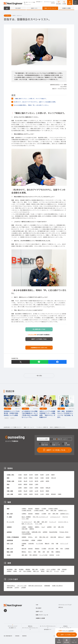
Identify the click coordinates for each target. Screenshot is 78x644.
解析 (47, 510)
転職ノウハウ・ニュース (50, 8)
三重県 (36, 484)
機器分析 (47, 543)
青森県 (25, 475)
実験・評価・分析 (44, 537)
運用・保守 (44, 522)
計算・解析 (51, 549)
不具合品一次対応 (64, 532)
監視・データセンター (27, 524)
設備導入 (37, 527)
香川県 (42, 491)
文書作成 (52, 555)
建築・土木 (10, 549)
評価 (53, 543)
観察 (23, 545)
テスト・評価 (25, 519)
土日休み (17, 587)
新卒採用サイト (39, 2)
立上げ (43, 527)
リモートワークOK (22, 586)
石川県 (31, 481)
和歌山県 (48, 488)
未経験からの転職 (66, 8)
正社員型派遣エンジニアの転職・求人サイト (13, 427)
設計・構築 (37, 522)
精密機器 (28, 569)
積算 (57, 549)
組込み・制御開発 (26, 517)
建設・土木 (36, 571)
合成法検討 (31, 543)
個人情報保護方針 (8, 636)
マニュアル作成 (43, 555)
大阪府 (31, 488)
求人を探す (18, 8)
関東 (8, 478)
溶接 (44, 552)
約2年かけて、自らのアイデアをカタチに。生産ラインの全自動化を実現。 (35, 102)
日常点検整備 (25, 540)
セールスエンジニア (27, 522)
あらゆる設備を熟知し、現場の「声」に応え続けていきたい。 (32, 105)
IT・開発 (9, 517)
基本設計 (31, 509)
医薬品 (15, 571)
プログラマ (65, 517)
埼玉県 (36, 478)
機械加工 (24, 552)
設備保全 (32, 529)
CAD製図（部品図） (39, 510)
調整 (39, 552)
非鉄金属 (64, 569)
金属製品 (9, 571)
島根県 (20, 491)
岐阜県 (20, 484)
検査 (52, 552)
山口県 (36, 491)
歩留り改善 (25, 529)
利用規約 (17, 636)
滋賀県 (20, 488)
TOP (37, 605)
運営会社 (53, 3)
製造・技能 (10, 552)
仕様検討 (24, 509)
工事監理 (67, 549)
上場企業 (23, 587)
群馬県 (31, 478)
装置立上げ (61, 537)
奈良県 (42, 488)
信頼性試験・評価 (36, 532)
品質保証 (9, 532)
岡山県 (25, 491)
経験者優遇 (47, 586)
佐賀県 (25, 494)
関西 (8, 488)
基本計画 (24, 549)
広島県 (31, 491)
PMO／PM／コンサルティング (40, 517)
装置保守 (68, 537)
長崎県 (31, 494)
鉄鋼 (59, 569)
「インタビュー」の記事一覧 (42, 427)
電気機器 (21, 569)
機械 (8, 509)
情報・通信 (35, 569)
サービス (56, 571)
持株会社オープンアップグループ (65, 627)
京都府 (25, 488)
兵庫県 (36, 488)
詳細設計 (37, 509)
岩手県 (31, 475)
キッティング (53, 522)
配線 (35, 552)
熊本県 (36, 494)
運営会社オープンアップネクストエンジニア (30, 628)
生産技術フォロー (63, 510)
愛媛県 (47, 491)
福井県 (36, 481)
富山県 (25, 481)
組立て (30, 552)
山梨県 (42, 481)
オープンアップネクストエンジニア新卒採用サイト (48, 628)
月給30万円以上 (11, 586)
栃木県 (25, 478)
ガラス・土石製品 (51, 569)
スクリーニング (64, 543)
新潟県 (20, 481)
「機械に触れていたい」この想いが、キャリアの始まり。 (31, 99)
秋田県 (42, 475)
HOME (7, 8)
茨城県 (20, 478)
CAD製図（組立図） (27, 510)
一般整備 (33, 540)
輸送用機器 (10, 569)
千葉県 (42, 478)
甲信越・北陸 (10, 481)
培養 (57, 543)
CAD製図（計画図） (53, 509)
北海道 (20, 475)
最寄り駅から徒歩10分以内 (35, 586)
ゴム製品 (42, 569)
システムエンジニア (55, 517)
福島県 (53, 475)
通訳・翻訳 (25, 555)
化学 (20, 571)
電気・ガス (49, 571)
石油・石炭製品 (27, 571)
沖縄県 (59, 494)
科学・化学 (10, 544)
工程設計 (24, 527)
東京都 (47, 478)
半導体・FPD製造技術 (13, 537)
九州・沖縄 (10, 494)
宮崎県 (47, 494)
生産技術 (9, 527)
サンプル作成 (39, 543)
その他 (9, 555)
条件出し (31, 537)
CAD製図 (44, 509)
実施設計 (37, 549)
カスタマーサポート (63, 522)
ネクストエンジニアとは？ (50, 2)
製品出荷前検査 (53, 532)
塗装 (48, 552)
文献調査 (24, 543)
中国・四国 (10, 491)
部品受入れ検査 (26, 532)
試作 (49, 514)
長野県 (47, 481)
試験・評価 (53, 510)
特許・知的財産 (33, 555)
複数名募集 (10, 587)
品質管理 (45, 532)
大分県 (42, 494)
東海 (8, 484)
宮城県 (36, 475)
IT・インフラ (10, 522)
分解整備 (39, 540)
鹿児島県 (54, 494)
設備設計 (31, 527)
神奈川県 (54, 478)
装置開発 (24, 537)
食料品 (43, 571)
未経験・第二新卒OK (57, 586)
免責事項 (24, 636)
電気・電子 (10, 514)
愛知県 (31, 484)
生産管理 (49, 527)
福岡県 (20, 494)
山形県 (47, 475)
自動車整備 (10, 540)
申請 (61, 549)
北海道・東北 (10, 475)
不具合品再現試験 (26, 534)
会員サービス (34, 8)
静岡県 (25, 484)
